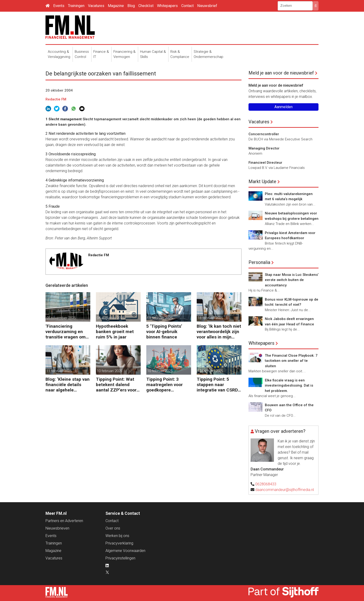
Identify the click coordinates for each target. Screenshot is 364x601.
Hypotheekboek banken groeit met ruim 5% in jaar (115, 332)
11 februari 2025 (59, 371)
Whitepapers (167, 6)
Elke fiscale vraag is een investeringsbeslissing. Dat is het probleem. (289, 386)
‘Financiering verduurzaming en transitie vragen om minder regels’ (66, 332)
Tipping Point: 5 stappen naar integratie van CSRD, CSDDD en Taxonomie (218, 385)
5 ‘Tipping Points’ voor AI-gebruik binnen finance (164, 332)
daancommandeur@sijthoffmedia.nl (285, 490)
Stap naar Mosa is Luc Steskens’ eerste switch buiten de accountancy (292, 280)
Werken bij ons (117, 536)
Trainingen (76, 6)
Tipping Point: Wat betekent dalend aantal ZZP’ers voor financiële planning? (117, 385)
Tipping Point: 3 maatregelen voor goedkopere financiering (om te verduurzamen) (166, 385)
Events (59, 6)
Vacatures (96, 6)
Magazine (116, 6)
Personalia (259, 262)
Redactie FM (56, 99)
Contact (187, 6)
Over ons (113, 528)
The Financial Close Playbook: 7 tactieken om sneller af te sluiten (291, 361)
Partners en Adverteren (64, 521)
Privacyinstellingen (120, 558)
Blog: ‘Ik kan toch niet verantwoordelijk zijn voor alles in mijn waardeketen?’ (219, 332)
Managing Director (264, 148)
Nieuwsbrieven (57, 528)
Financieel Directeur (265, 163)
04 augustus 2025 (111, 318)
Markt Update (262, 181)
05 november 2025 (61, 318)
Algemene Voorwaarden (125, 551)
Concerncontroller (264, 134)
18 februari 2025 (160, 318)
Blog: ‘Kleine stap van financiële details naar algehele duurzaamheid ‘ (68, 385)
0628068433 (266, 484)
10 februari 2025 (109, 371)
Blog (131, 6)
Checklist (146, 6)
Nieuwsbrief (207, 6)
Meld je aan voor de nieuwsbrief (281, 73)
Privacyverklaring (119, 543)
